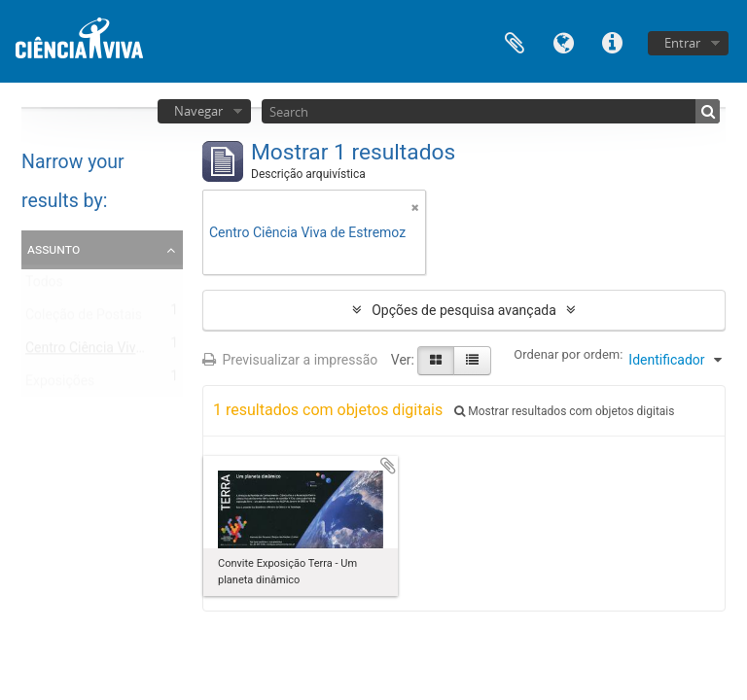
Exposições (60, 385)
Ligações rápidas (612, 41)
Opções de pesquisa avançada (464, 310)
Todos (44, 286)
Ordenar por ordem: (568, 354)
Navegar (198, 111)
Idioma (563, 41)
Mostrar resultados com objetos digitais (564, 411)
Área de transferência (515, 41)
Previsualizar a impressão (290, 360)
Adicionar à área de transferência (388, 466)
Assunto (53, 249)
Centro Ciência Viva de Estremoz (124, 352)
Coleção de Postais (84, 319)
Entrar (682, 43)
